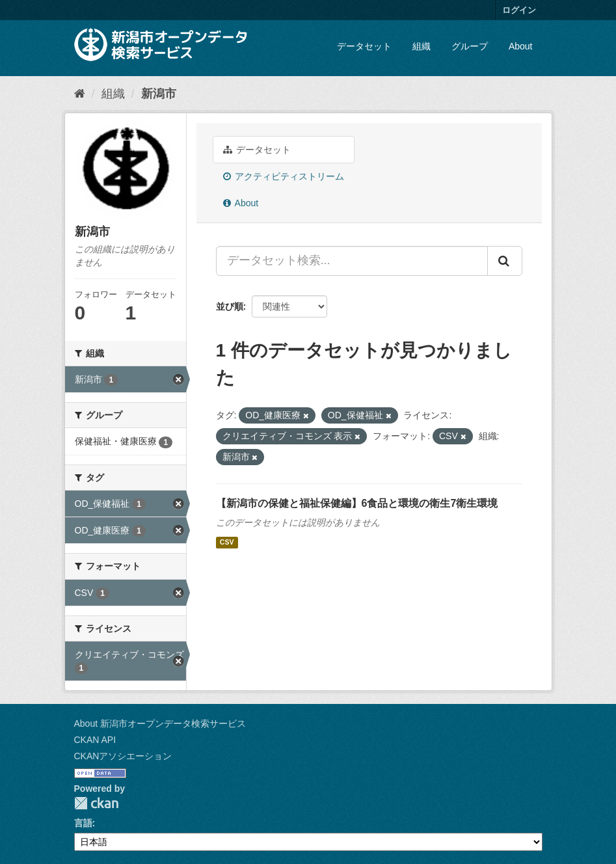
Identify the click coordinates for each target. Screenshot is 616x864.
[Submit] (505, 261)
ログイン (519, 10)
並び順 (230, 306)
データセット (364, 46)
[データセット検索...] (352, 261)
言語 (83, 823)
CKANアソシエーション (123, 756)
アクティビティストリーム (284, 176)
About (521, 46)
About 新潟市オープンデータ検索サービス (160, 723)
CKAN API (95, 740)
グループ (470, 46)
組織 (422, 46)
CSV (227, 543)
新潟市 (159, 94)
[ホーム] (80, 94)
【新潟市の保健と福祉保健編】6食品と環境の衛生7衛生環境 (357, 503)
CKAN (96, 803)
